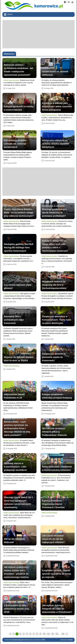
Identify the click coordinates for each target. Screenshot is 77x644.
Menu (10, 14)
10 (44, 634)
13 (57, 634)
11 (48, 634)
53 (63, 634)
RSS (44, 640)
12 (53, 634)
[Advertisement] (38, 34)
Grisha (70, 640)
